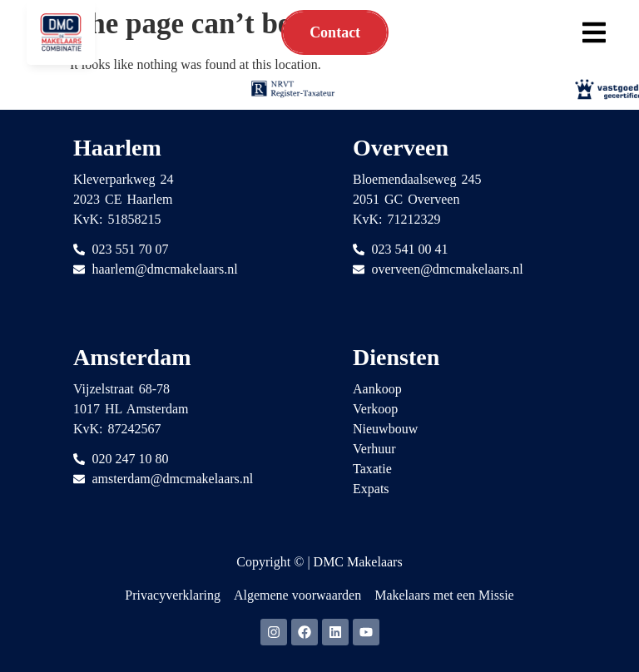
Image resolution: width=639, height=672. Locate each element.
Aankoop (377, 389)
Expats (371, 489)
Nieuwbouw (385, 429)
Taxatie (372, 469)
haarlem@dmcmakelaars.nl (165, 269)
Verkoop (375, 409)
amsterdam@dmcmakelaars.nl (173, 479)
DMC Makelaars (358, 562)
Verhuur (374, 449)
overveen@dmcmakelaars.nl (448, 269)
